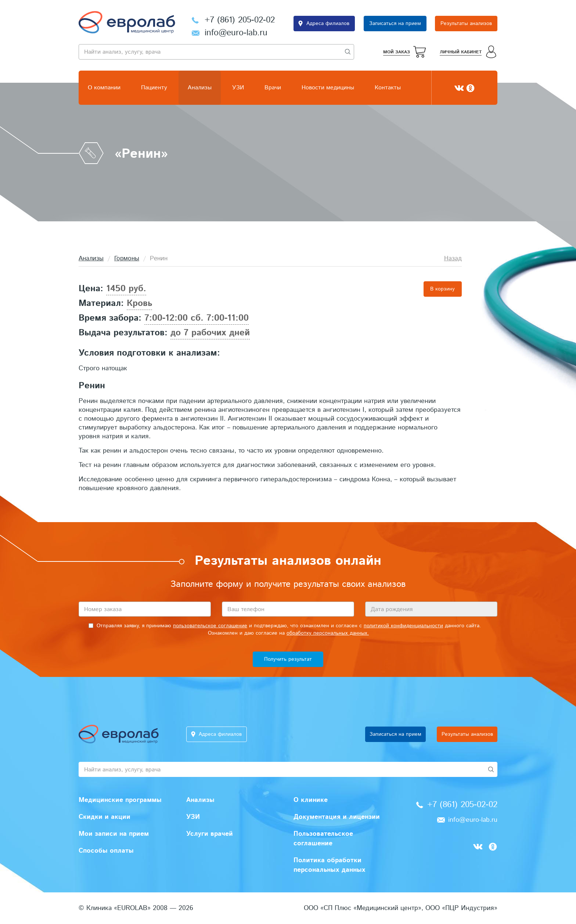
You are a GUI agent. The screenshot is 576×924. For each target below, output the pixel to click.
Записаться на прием (395, 24)
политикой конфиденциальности (403, 626)
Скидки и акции (105, 817)
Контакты (388, 88)
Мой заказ (397, 52)
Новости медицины (328, 88)
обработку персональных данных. (328, 633)
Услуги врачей (210, 834)
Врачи (273, 88)
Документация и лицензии (337, 817)
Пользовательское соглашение (323, 839)
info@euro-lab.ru (236, 33)
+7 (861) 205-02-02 (240, 20)
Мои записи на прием (114, 834)
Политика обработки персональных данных (330, 865)
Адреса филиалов (328, 24)
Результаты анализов (466, 24)
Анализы (200, 88)
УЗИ (238, 88)
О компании (104, 88)
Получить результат (288, 659)
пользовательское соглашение (210, 626)
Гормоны (127, 258)
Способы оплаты (106, 851)
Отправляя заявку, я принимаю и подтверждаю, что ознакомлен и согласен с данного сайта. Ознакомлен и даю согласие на (285, 629)
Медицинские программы (120, 800)
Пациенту (154, 88)
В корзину (442, 289)
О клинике (311, 800)
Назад (453, 258)
